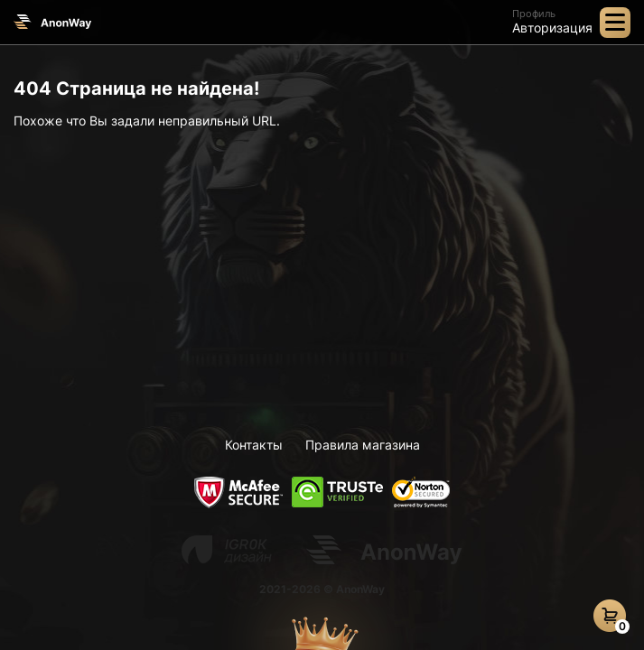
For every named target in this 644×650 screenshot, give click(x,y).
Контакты (254, 445)
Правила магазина (363, 445)
